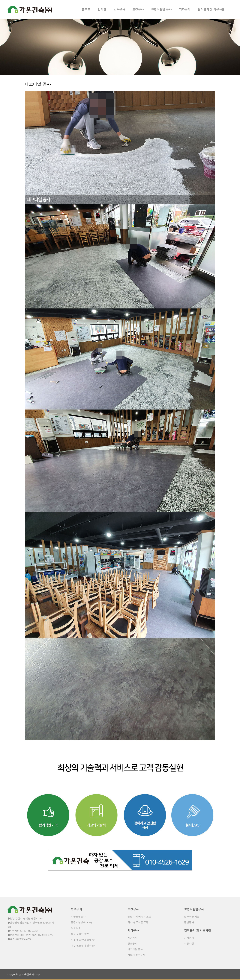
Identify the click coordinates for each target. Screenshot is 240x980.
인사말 (102, 9)
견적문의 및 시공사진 (211, 9)
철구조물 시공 (192, 917)
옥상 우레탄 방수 (80, 934)
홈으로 (86, 9)
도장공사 (138, 9)
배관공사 (132, 938)
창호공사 (132, 944)
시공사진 (189, 944)
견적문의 (189, 938)
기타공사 (185, 9)
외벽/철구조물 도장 (138, 922)
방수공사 (119, 9)
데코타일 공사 (135, 949)
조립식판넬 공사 (161, 9)
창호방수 (76, 928)
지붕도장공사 (78, 917)
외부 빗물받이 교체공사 (84, 940)
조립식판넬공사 (194, 909)
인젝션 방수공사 (136, 955)
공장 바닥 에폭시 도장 (139, 917)
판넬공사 (189, 922)
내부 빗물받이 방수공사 (84, 946)
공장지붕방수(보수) (81, 922)
